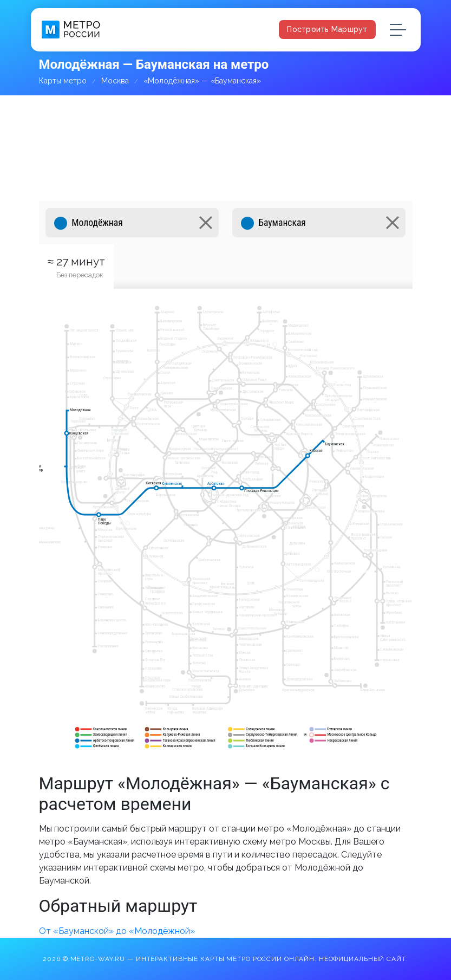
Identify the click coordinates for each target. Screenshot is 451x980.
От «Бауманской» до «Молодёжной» (117, 931)
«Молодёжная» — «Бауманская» (202, 81)
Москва (115, 81)
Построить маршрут (327, 29)
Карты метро (63, 81)
